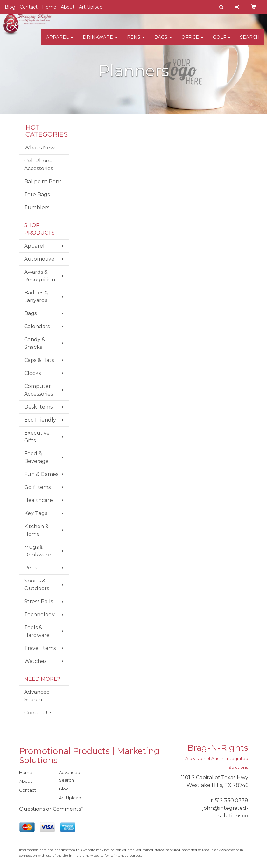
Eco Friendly (40, 420)
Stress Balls (39, 601)
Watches (35, 661)
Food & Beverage (36, 457)
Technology (39, 614)
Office (192, 41)
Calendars (37, 326)
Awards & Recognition (40, 276)
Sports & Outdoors (37, 585)
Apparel (60, 41)
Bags (163, 41)
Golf (222, 41)
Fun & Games (41, 474)
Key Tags (36, 513)
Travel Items (40, 648)
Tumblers (37, 207)
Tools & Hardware (37, 631)
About (68, 7)
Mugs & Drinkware (38, 551)
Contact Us (38, 713)
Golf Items (37, 487)
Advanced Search (37, 696)
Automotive (39, 259)
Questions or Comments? (51, 809)
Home (49, 7)
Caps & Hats (39, 360)
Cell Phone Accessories (39, 165)
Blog (10, 7)
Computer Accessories (39, 390)
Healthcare (39, 500)
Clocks (32, 373)
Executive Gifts (37, 437)
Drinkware (100, 41)
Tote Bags (37, 194)
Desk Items (38, 407)
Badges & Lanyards (36, 296)
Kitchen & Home (36, 530)
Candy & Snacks (35, 343)
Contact (29, 7)
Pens (136, 41)
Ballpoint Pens (43, 181)
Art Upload (91, 7)
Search (250, 41)
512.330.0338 (232, 800)
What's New (39, 148)
